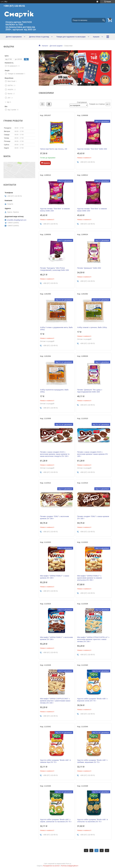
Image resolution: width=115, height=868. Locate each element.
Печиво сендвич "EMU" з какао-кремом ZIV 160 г (93, 517)
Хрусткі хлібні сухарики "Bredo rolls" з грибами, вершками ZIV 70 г (92, 761)
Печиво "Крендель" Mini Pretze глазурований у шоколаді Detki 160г (55, 269)
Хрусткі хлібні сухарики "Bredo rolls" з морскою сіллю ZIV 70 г (92, 700)
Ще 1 (9, 102)
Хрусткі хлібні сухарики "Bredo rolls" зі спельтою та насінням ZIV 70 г (92, 820)
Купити (47, 163)
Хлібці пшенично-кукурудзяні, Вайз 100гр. (54, 391)
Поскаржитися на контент (51, 866)
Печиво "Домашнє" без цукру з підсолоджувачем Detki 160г (90, 391)
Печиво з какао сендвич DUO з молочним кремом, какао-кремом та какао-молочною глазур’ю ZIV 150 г (55, 454)
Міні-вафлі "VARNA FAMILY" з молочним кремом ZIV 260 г (56, 638)
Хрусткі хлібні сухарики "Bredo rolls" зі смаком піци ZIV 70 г (55, 761)
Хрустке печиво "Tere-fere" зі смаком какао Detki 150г (92, 210)
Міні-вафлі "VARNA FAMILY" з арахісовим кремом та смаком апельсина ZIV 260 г (89, 578)
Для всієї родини (56, 46)
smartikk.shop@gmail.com (17, 220)
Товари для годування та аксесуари (71, 37)
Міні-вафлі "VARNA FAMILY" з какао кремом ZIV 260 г (55, 577)
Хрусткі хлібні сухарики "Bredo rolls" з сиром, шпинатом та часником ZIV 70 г (56, 820)
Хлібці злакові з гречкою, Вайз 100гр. (92, 327)
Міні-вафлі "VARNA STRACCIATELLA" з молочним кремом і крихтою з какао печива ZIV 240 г (93, 639)
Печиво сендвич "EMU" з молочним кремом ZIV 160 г (54, 517)
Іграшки (96, 37)
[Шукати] (103, 20)
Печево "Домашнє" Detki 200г (89, 268)
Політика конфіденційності (70, 866)
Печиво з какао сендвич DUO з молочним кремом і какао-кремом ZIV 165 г (92, 454)
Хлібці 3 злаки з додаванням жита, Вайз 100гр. (56, 328)
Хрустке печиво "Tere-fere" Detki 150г (92, 149)
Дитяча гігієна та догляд (39, 37)
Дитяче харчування (14, 37)
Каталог (45, 46)
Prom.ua (68, 864)
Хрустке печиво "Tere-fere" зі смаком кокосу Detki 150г (55, 210)
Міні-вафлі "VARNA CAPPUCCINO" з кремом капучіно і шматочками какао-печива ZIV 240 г (55, 701)
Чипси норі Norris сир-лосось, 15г (54, 149)
